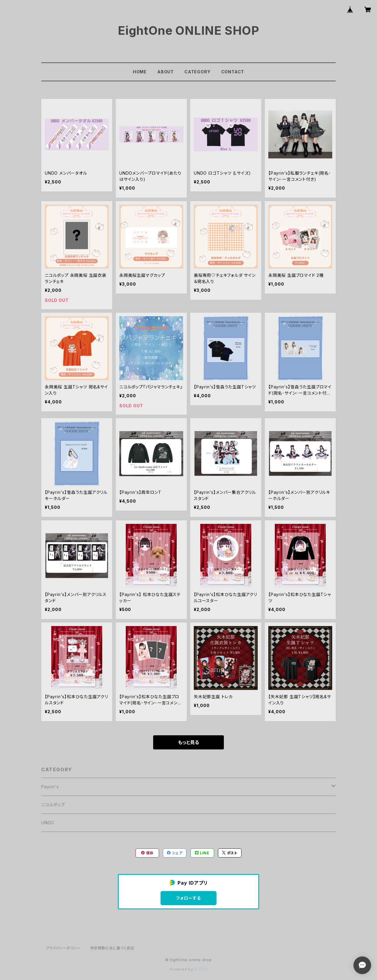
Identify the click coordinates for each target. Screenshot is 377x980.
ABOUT (166, 72)
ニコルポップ (53, 805)
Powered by (188, 969)
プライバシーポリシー (63, 948)
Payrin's (50, 787)
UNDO (48, 823)
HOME (140, 72)
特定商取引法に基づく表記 (112, 948)
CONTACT (233, 72)
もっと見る (188, 742)
